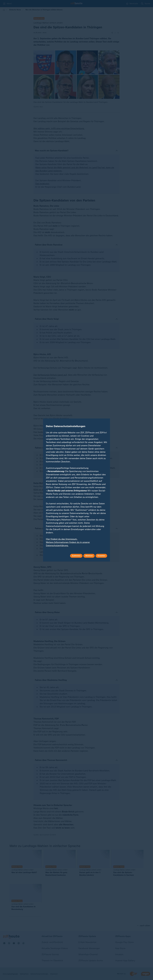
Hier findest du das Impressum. (62, 539)
